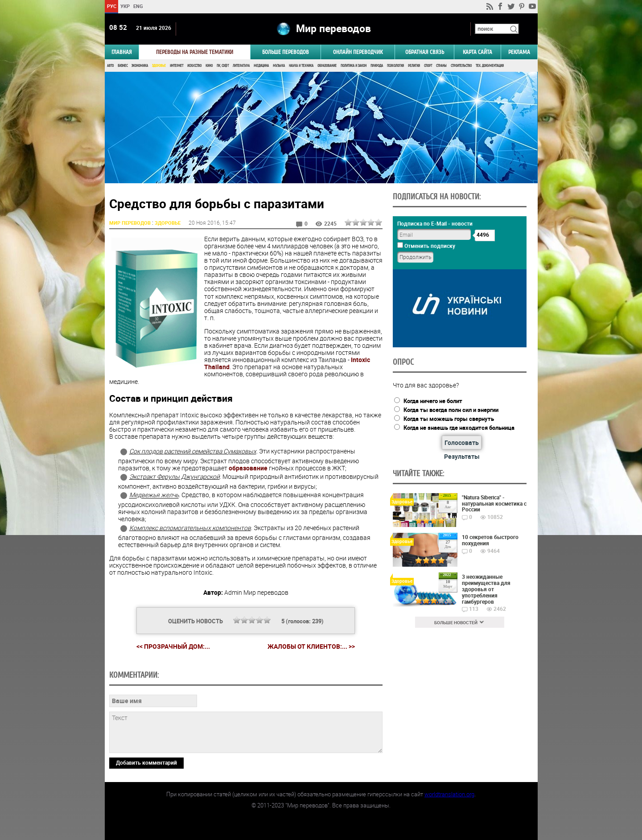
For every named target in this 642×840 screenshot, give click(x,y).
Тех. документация (490, 66)
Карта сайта (477, 52)
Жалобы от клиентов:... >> (311, 646)
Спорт (428, 66)
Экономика (140, 66)
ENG (138, 6)
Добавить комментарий (146, 762)
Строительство (461, 66)
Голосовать (462, 443)
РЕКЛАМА (519, 52)
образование (248, 468)
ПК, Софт (223, 66)
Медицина (261, 66)
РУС (111, 6)
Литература (241, 66)
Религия (414, 66)
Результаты (462, 456)
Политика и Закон (354, 66)
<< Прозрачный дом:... (173, 646)
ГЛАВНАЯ (122, 52)
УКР (125, 6)
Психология (395, 66)
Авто (110, 66)
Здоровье (159, 66)
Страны (441, 66)
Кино (209, 66)
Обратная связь (425, 52)
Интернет (177, 66)
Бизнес (123, 66)
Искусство (194, 66)
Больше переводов (286, 52)
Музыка (279, 66)
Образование (327, 66)
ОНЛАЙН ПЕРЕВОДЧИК (358, 52)
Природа (377, 66)
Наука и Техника (301, 66)
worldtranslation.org (449, 794)
